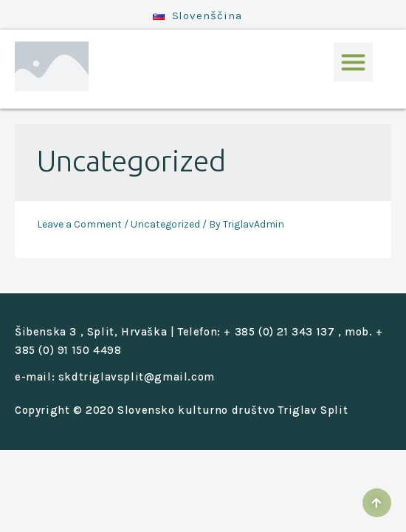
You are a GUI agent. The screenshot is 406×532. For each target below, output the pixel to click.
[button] (353, 55)
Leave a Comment (79, 224)
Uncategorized (165, 224)
